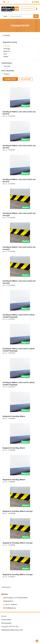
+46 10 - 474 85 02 (10, 605)
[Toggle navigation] (4, 16)
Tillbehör (6, 56)
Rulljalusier (26, 79)
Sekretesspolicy (6, 623)
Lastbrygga (7, 49)
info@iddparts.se (10, 608)
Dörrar (5, 54)
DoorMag (7, 66)
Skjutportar (7, 51)
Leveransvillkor (6, 620)
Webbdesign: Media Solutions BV (12, 630)
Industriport (7, 46)
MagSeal (7, 74)
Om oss (4, 616)
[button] (37, 9)
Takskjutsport (10, 79)
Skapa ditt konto (28, 8)
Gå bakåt (7, 35)
